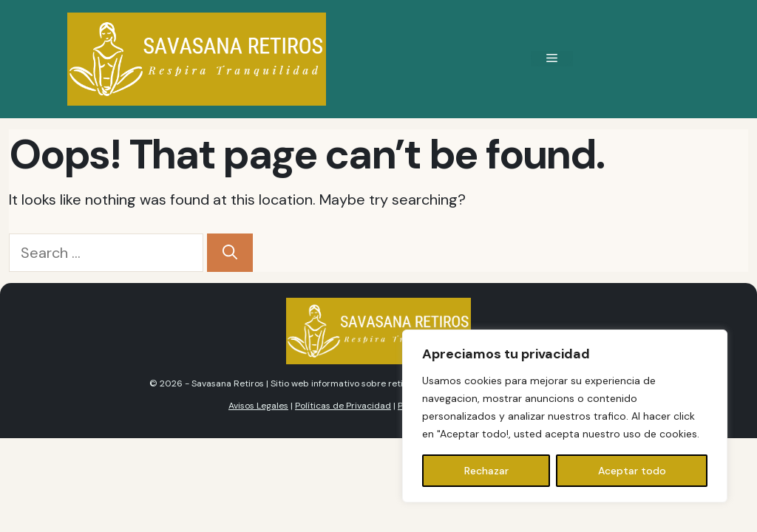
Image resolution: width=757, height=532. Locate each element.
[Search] (230, 253)
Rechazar (486, 471)
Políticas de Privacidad (343, 406)
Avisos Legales (258, 406)
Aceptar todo (632, 471)
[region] (565, 416)
